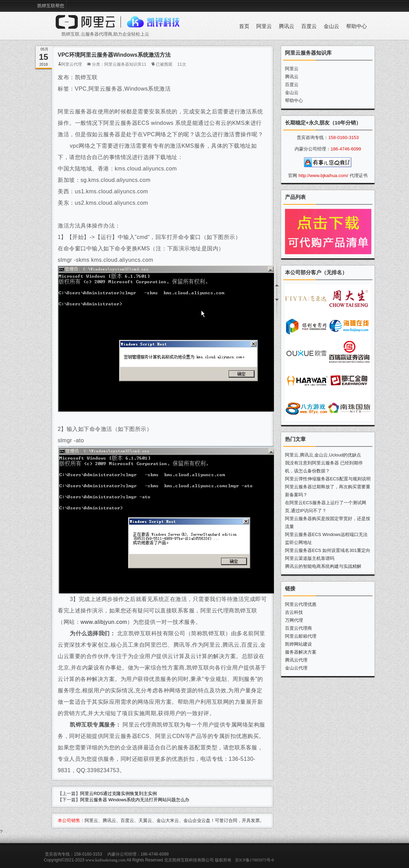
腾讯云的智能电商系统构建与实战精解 (323, 566)
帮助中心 (356, 26)
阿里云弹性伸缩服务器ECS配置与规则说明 (328, 479)
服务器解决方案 (301, 652)
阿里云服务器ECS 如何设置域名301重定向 (328, 550)
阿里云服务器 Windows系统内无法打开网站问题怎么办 (135, 800)
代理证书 (359, 176)
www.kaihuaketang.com (106, 860)
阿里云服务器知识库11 (125, 64)
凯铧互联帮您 (51, 6)
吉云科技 (294, 612)
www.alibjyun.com (104, 622)
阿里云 (264, 26)
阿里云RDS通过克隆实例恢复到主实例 (118, 793)
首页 (244, 26)
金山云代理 (296, 668)
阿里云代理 (72, 64)
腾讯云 (287, 26)
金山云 (331, 26)
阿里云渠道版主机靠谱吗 (310, 558)
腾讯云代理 (296, 660)
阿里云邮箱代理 (301, 636)
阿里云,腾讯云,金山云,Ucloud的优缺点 (323, 455)
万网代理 (294, 620)
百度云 (309, 26)
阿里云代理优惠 (301, 604)
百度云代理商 (298, 628)
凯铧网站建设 (298, 644)
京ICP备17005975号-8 (254, 860)
